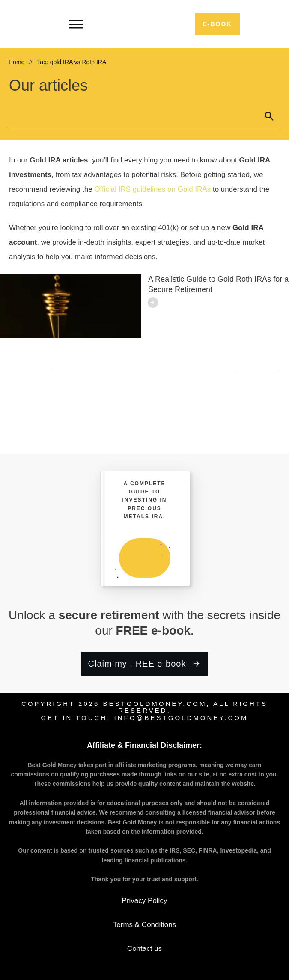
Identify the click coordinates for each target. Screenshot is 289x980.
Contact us (145, 949)
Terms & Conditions (144, 925)
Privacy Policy (145, 901)
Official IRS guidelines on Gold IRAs (152, 189)
